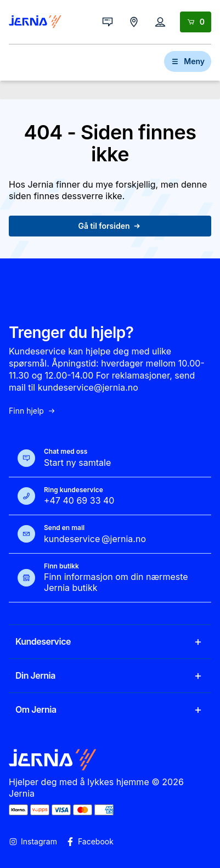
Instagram (33, 842)
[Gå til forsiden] (35, 22)
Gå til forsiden (110, 226)
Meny (188, 61)
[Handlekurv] (196, 22)
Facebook (90, 842)
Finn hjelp (32, 411)
